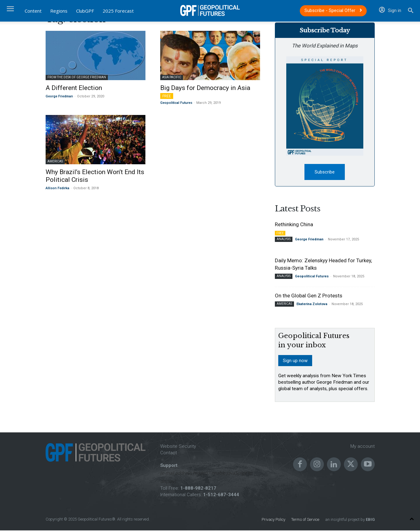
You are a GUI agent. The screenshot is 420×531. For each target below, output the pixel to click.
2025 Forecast (118, 11)
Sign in (390, 10)
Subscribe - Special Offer (333, 10)
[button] (411, 11)
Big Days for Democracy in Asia (205, 88)
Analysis (284, 240)
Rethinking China (294, 225)
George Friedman (59, 96)
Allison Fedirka (57, 188)
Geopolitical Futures (176, 103)
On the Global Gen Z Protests (309, 296)
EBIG (370, 520)
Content (33, 11)
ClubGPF (85, 11)
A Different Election (74, 88)
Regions (59, 11)
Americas (55, 161)
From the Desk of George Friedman (77, 77)
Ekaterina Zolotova (312, 305)
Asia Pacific (172, 77)
